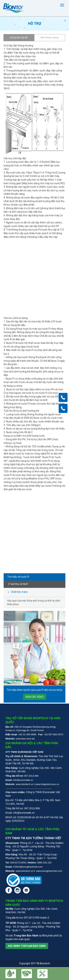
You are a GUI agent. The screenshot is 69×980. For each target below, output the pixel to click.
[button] (43, 974)
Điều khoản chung (50, 38)
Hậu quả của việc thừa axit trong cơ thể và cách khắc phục (34, 602)
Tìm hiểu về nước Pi (18, 577)
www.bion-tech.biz (25, 739)
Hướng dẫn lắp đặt (19, 38)
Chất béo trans (19, 592)
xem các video (35, 697)
